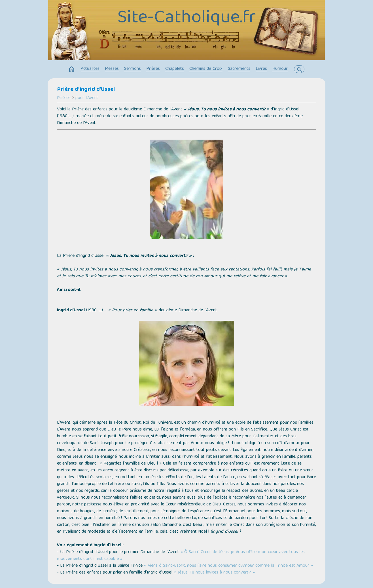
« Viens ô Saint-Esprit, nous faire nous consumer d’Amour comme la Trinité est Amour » (228, 566)
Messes (112, 69)
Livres (261, 69)
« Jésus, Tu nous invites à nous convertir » (214, 573)
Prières (153, 69)
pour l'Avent (87, 98)
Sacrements (239, 69)
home (72, 70)
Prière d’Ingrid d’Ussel (86, 90)
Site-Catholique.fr (187, 18)
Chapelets (175, 69)
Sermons (133, 69)
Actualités (90, 69)
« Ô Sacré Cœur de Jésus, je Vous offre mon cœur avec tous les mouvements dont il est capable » (181, 556)
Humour (280, 69)
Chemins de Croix (206, 69)
